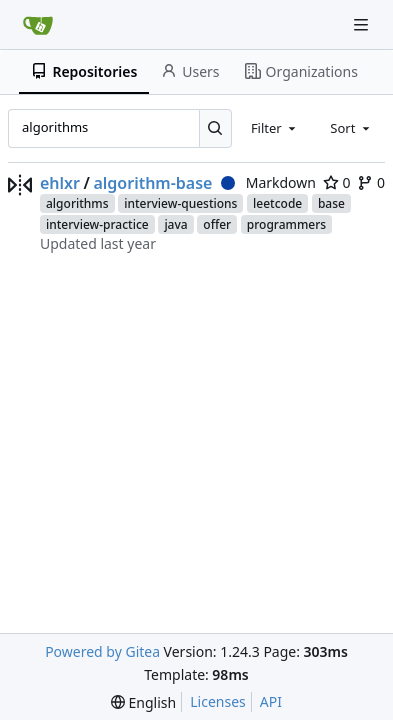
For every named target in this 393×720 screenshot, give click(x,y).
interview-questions (180, 203)
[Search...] (215, 128)
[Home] (38, 25)
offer (217, 224)
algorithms (77, 203)
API (271, 701)
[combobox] (275, 128)
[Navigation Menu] (363, 24)
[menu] (143, 702)
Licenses (218, 701)
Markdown (268, 182)
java (175, 224)
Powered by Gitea (102, 651)
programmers (286, 224)
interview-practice (97, 224)
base (331, 203)
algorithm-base (152, 183)
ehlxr (60, 183)
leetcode (277, 203)
